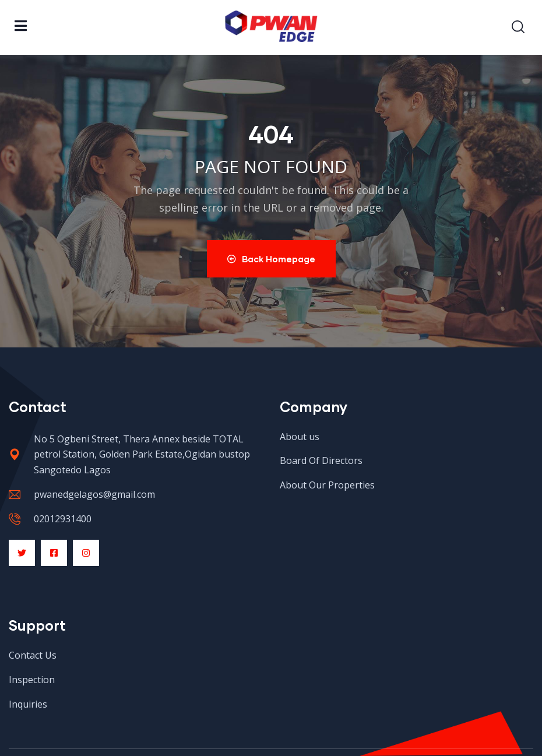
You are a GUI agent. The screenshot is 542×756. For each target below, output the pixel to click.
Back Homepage (271, 259)
